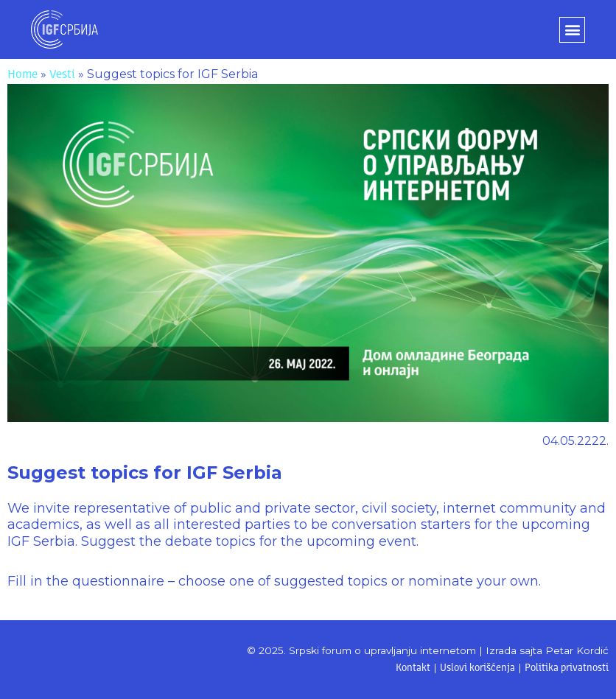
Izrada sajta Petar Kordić (547, 650)
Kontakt (413, 668)
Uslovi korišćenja (477, 668)
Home (22, 75)
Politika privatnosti (567, 668)
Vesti (62, 75)
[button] (572, 30)
